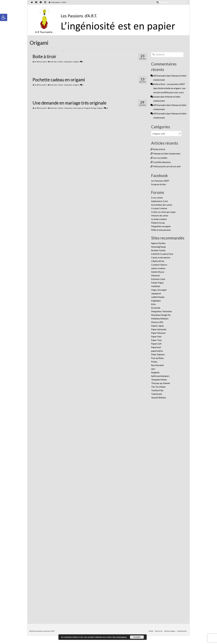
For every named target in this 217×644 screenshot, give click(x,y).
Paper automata (159, 329)
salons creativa (158, 268)
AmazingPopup (158, 247)
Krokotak (156, 308)
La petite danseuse (162, 162)
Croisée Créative (159, 208)
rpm (153, 369)
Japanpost (156, 293)
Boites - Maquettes (65, 62)
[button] (4, 17)
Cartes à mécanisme (161, 257)
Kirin (153, 304)
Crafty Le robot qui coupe (163, 212)
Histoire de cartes (160, 215)
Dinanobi (155, 275)
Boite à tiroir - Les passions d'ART (169, 84)
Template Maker (159, 380)
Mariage (93, 108)
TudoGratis (157, 394)
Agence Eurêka (158, 243)
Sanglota (155, 372)
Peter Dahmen (158, 354)
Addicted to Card (159, 201)
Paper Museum (158, 333)
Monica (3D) (157, 322)
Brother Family (158, 250)
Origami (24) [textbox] (159, 134)
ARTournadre (41, 62)
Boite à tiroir (159, 149)
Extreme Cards (158, 279)
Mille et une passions (161, 230)
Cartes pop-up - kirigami (81, 108)
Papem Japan (157, 326)
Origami (76, 62)
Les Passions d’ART (160, 181)
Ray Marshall (157, 365)
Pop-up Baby (157, 358)
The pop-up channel (160, 383)
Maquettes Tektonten (162, 311)
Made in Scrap (158, 223)
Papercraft (156, 344)
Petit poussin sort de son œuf (167, 166)
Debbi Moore (158, 272)
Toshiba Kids (157, 390)
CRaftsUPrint (158, 261)
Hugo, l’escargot (159, 290)
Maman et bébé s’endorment (167, 153)
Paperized (156, 347)
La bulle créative (159, 219)
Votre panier (57, 2)
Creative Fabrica (159, 265)
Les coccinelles (160, 158)
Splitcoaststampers (160, 376)
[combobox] (166, 134)
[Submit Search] (157, 2)
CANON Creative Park (162, 254)
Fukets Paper (157, 283)
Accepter (137, 637)
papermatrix (157, 351)
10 (106, 108)
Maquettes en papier (161, 226)
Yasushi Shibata (158, 397)
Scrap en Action (159, 184)
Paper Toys (156, 340)
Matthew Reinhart (160, 318)
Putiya (154, 362)
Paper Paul (156, 336)
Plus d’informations (120, 637)
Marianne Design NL (161, 315)
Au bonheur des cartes (162, 205)
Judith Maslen (158, 297)
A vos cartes (157, 198)
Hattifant (156, 286)
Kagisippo (156, 301)
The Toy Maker (158, 387)
